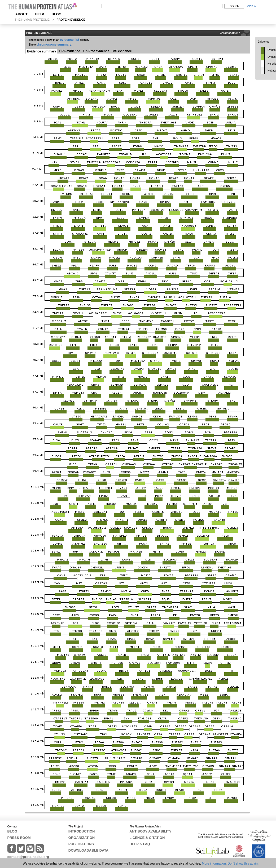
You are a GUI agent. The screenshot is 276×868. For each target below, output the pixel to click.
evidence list (69, 40)
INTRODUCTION (82, 831)
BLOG (56, 14)
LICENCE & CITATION (147, 838)
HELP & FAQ (140, 844)
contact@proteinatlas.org (28, 857)
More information (214, 863)
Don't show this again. (243, 863)
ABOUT (21, 14)
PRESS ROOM (19, 838)
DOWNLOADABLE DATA (88, 850)
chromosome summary (54, 44)
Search (234, 6)
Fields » (250, 6)
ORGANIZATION (82, 838)
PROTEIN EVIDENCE (71, 20)
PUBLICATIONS (81, 844)
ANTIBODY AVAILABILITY (150, 831)
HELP (40, 14)
